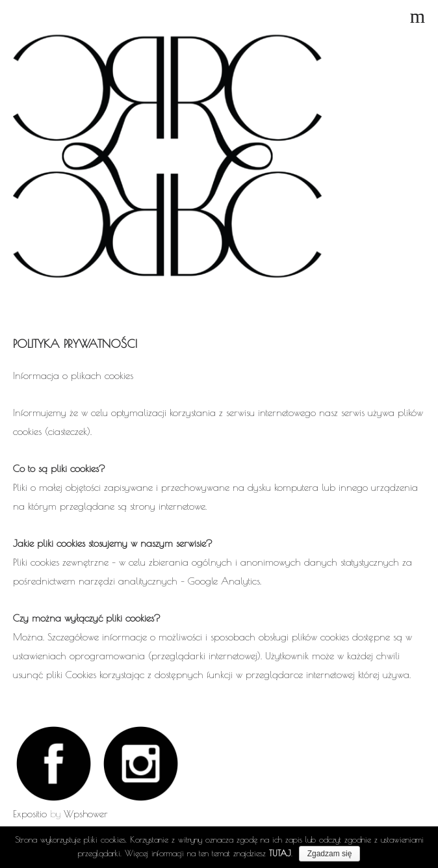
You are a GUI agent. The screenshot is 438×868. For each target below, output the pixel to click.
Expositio (30, 814)
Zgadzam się (330, 854)
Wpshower (86, 814)
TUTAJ (280, 853)
